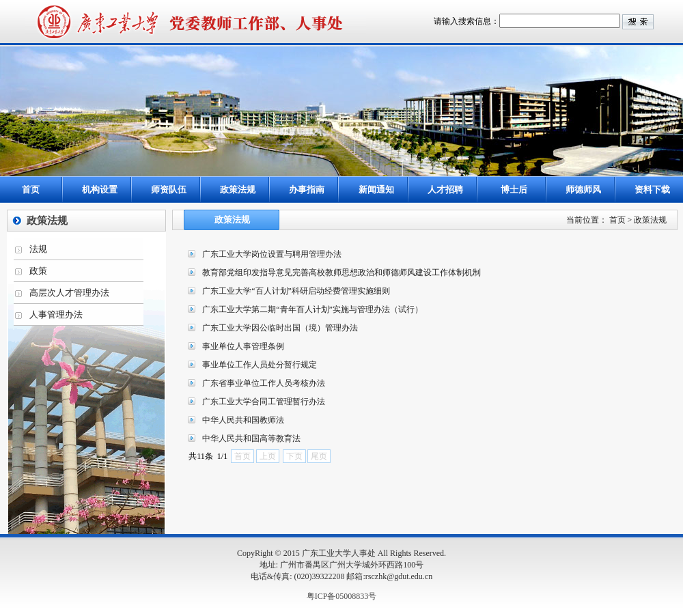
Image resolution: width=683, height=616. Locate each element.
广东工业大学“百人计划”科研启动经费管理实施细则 (296, 291)
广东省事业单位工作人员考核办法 (264, 383)
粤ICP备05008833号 (342, 596)
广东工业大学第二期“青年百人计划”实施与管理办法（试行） (312, 309)
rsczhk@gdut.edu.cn (399, 576)
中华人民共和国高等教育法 (251, 438)
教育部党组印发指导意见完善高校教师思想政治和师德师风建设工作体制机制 (341, 272)
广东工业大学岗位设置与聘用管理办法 (272, 254)
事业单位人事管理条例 (243, 346)
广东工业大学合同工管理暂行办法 (264, 402)
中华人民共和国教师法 (243, 420)
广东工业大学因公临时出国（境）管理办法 (280, 328)
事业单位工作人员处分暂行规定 (260, 365)
